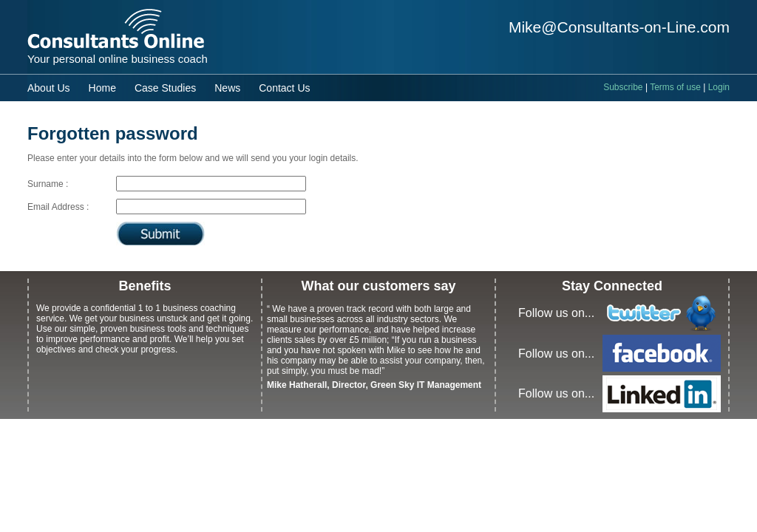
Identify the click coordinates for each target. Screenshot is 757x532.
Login (719, 87)
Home (102, 88)
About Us (49, 88)
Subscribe (623, 87)
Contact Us (284, 88)
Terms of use (675, 87)
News (227, 88)
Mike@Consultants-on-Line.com (619, 27)
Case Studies (165, 88)
